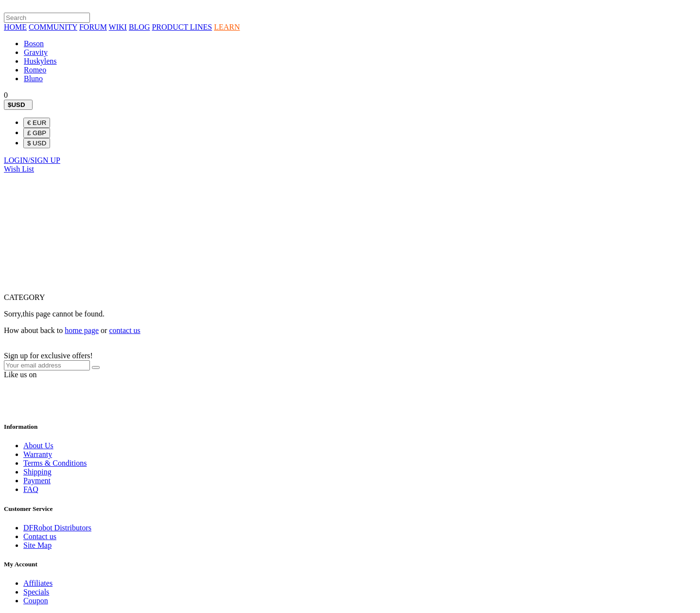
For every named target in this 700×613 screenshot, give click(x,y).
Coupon (36, 601)
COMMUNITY (53, 27)
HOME (15, 27)
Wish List (19, 169)
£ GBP (37, 133)
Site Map (37, 545)
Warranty (38, 454)
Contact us (40, 536)
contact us (124, 330)
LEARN (227, 27)
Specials (36, 592)
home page (82, 330)
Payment (37, 481)
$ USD (37, 143)
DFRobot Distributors (57, 528)
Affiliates (38, 583)
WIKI (118, 27)
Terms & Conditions (55, 463)
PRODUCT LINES (182, 27)
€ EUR (37, 123)
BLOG (140, 27)
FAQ (31, 489)
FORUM (93, 27)
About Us (38, 446)
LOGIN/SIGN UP (32, 160)
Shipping (37, 472)
